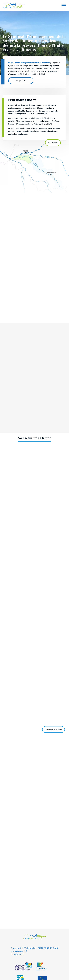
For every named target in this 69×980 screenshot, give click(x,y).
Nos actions (53, 143)
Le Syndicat (21, 81)
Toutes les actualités (54, 729)
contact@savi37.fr (19, 951)
